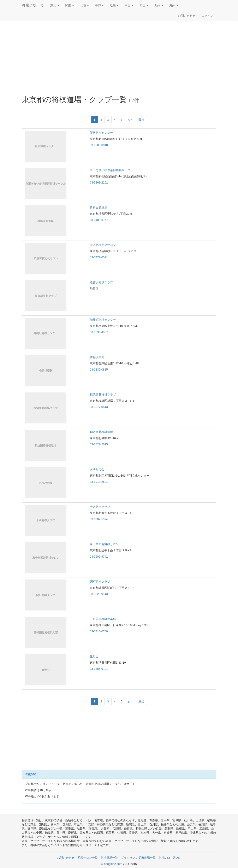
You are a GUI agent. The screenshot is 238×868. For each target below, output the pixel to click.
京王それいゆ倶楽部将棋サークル (112, 170)
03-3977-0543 (99, 407)
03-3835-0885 (99, 370)
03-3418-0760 (99, 631)
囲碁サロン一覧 (88, 858)
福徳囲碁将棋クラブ (103, 395)
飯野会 (94, 656)
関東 (70, 5)
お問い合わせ (187, 16)
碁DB (176, 858)
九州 (159, 5)
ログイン (207, 16)
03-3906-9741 (99, 557)
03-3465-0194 (99, 669)
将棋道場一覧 (33, 5)
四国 (144, 5)
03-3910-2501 (99, 482)
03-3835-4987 (99, 332)
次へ (130, 120)
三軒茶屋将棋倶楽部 (103, 619)
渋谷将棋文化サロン (103, 245)
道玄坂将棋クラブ (101, 282)
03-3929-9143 (99, 594)
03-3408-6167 (99, 220)
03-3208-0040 (99, 145)
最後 (141, 120)
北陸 (84, 5)
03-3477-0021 (99, 257)
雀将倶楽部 (97, 357)
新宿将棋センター (101, 133)
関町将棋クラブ (100, 582)
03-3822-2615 (99, 444)
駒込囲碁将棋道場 (101, 432)
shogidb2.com (114, 864)
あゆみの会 (97, 469)
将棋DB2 (31, 774)
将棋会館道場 (99, 207)
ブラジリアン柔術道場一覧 (138, 858)
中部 (99, 5)
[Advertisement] (119, 54)
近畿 (114, 5)
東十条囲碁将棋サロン (104, 544)
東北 (55, 5)
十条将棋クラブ (100, 507)
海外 (174, 5)
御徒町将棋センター (103, 320)
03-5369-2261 (99, 182)
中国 (129, 5)
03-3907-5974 (99, 519)
